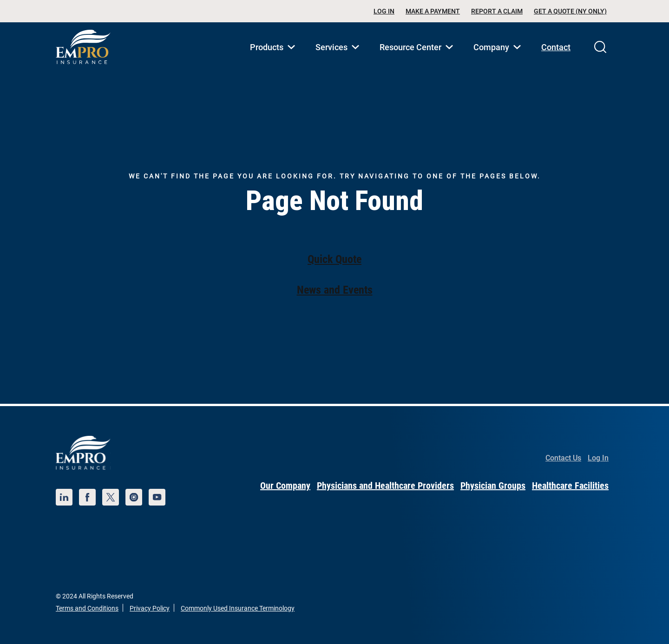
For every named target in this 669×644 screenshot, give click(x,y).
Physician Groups (493, 486)
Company (499, 57)
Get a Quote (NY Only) (570, 11)
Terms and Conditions (87, 608)
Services (339, 57)
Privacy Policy (150, 608)
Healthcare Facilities (570, 486)
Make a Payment (433, 11)
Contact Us (563, 458)
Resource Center (418, 57)
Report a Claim (497, 11)
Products (274, 57)
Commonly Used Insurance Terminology (238, 608)
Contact (556, 47)
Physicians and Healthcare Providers (385, 486)
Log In (384, 11)
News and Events (335, 290)
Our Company (285, 486)
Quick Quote (334, 259)
